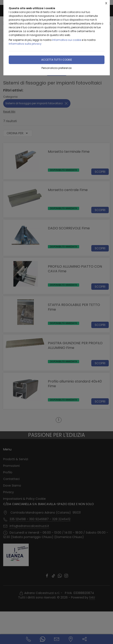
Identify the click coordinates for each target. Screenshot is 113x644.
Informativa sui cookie (67, 40)
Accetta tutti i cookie (57, 60)
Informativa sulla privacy (25, 44)
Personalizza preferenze (56, 68)
